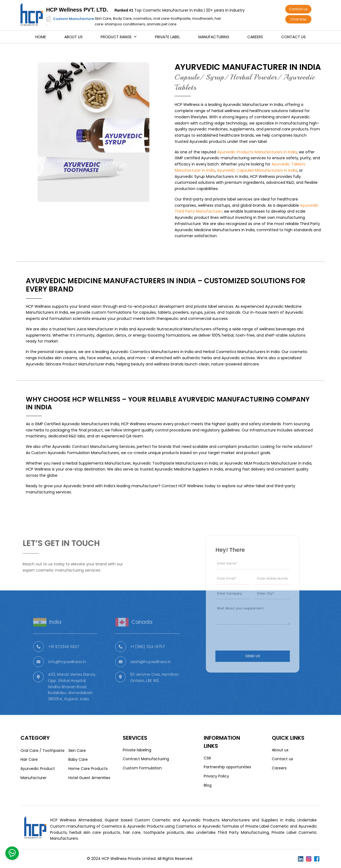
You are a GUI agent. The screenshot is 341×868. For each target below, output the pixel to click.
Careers (255, 37)
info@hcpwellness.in (67, 676)
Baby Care (78, 759)
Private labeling (137, 750)
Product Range (116, 37)
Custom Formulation (142, 768)
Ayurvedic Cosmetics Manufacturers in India (152, 352)
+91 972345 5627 (64, 661)
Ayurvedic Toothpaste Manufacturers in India (175, 463)
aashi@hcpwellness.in (151, 676)
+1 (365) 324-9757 (148, 661)
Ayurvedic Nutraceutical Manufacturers (174, 329)
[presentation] (251, 629)
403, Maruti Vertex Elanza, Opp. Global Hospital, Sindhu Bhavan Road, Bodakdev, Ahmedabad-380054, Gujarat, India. (72, 701)
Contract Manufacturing (146, 759)
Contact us (298, 9)
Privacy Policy (216, 776)
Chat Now (298, 19)
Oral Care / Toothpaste (43, 751)
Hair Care (29, 759)
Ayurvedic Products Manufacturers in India (257, 152)
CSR (207, 758)
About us (73, 37)
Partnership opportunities (227, 767)
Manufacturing (214, 37)
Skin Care (77, 751)
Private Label (168, 37)
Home (41, 37)
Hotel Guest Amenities (89, 778)
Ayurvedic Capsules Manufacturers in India (257, 170)
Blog (208, 785)
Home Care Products (88, 769)
